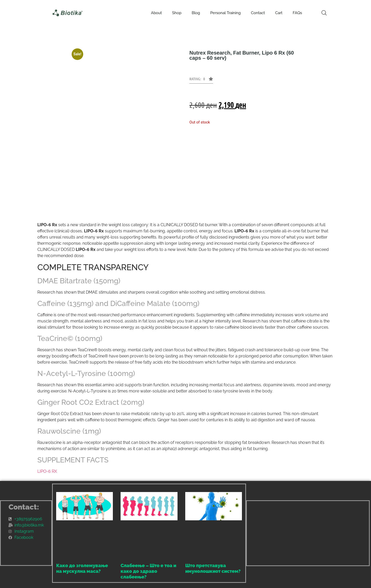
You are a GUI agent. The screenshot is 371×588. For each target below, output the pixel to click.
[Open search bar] (324, 13)
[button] (201, 80)
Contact (258, 13)
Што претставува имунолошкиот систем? (213, 568)
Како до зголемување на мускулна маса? (82, 568)
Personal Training (225, 13)
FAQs (297, 13)
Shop (177, 13)
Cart (279, 13)
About (156, 13)
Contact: (24, 507)
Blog (196, 13)
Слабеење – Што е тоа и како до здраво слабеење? (148, 571)
